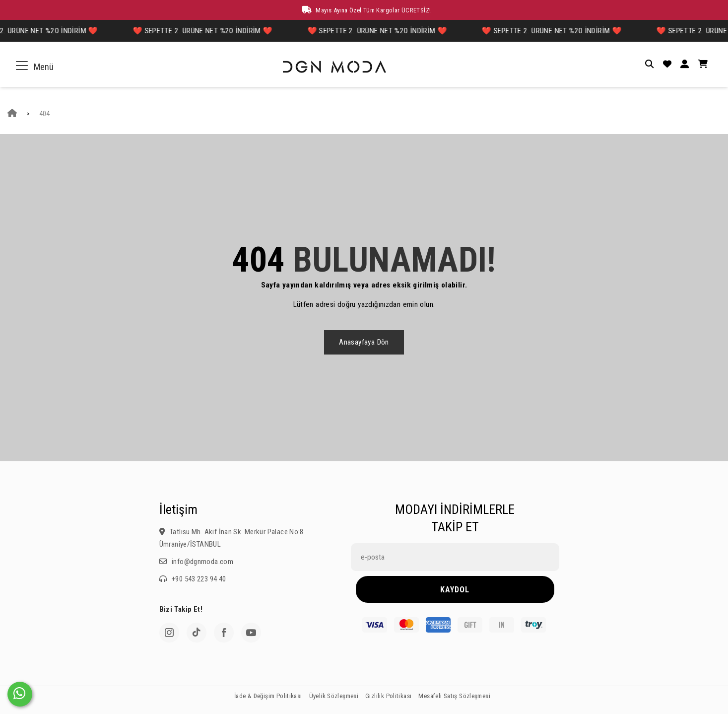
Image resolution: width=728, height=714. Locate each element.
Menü (37, 67)
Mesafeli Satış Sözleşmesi (454, 696)
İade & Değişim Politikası (268, 696)
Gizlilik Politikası (388, 696)
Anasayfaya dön (364, 342)
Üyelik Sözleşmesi (334, 696)
